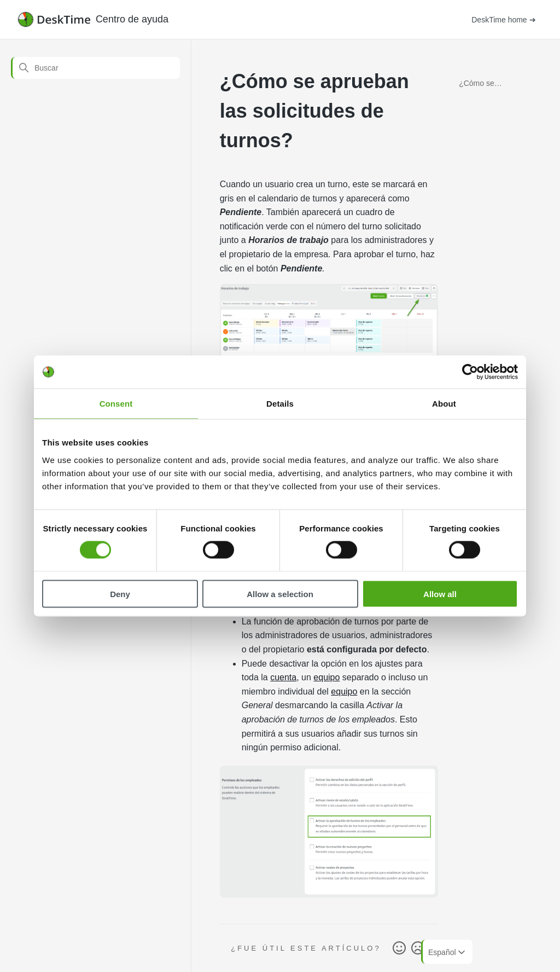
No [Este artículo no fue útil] (418, 948)
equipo (326, 677)
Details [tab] (280, 404)
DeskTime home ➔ (503, 20)
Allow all (440, 594)
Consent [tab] (116, 404)
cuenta (283, 677)
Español (448, 952)
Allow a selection (280, 594)
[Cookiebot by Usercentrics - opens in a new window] (470, 372)
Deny (120, 594)
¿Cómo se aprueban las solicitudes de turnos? (482, 85)
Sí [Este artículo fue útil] (399, 948)
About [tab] (444, 404)
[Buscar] (95, 68)
